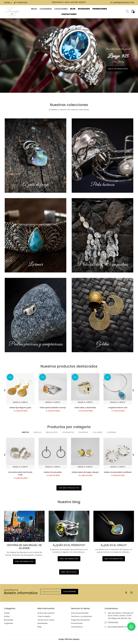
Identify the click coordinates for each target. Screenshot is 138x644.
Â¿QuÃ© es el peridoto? (69, 545)
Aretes (7, 613)
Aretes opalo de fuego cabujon (85, 472)
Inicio (34, 9)
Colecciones (61, 9)
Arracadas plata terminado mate (20, 474)
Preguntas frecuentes (80, 620)
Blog (39, 627)
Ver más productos (69, 488)
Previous (4, 56)
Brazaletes (9, 620)
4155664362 (22, 3)
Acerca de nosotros (46, 613)
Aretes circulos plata (53, 472)
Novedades (43, 623)
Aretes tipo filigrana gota (20, 408)
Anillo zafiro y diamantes (85, 408)
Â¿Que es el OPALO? (114, 545)
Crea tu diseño (44, 616)
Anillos (7, 616)
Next (134, 56)
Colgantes (9, 623)
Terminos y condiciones (81, 616)
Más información (24, 561)
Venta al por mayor (46, 620)
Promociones (77, 623)
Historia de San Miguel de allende (24, 547)
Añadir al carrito (20, 402)
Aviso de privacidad (80, 613)
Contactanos (77, 627)
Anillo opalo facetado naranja (53, 408)
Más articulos (69, 572)
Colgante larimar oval (118, 408)
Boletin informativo (21, 592)
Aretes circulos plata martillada (118, 472)
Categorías (46, 9)
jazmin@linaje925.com (123, 3)
